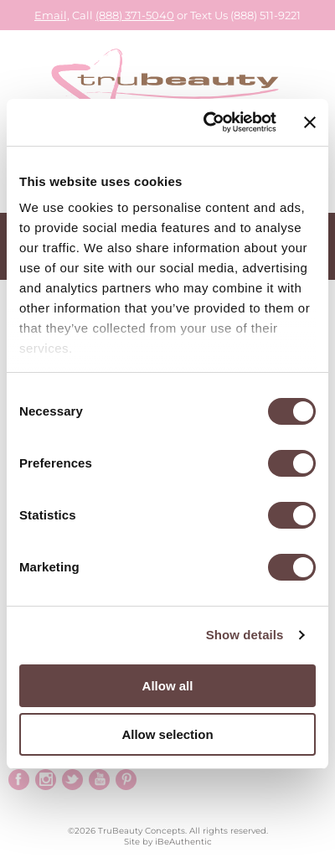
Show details (245, 635)
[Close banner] (310, 122)
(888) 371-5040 (135, 15)
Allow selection (167, 734)
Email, (52, 15)
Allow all (168, 686)
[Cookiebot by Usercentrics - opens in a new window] (207, 122)
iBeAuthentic (183, 842)
